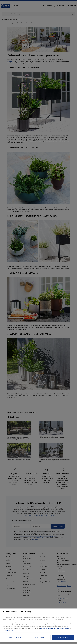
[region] (38, 625)
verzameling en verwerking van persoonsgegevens (55, 628)
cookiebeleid (9, 630)
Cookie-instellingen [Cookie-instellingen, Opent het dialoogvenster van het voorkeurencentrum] (14, 637)
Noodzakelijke (40, 637)
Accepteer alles (63, 637)
